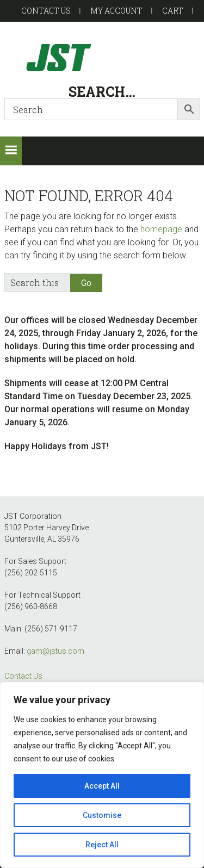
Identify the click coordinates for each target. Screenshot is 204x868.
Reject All (102, 845)
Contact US (46, 11)
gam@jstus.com (55, 651)
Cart (173, 11)
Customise (102, 815)
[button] (11, 151)
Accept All (102, 786)
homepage (161, 229)
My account (116, 11)
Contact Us (23, 676)
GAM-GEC (102, 57)
